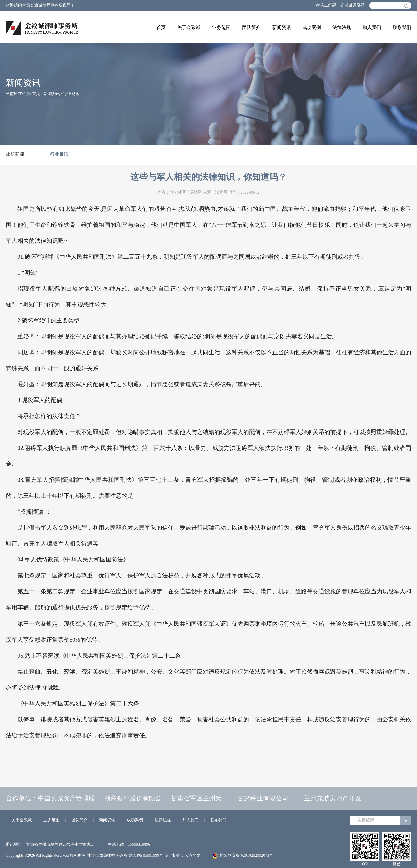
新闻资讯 (281, 27)
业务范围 (221, 27)
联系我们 (402, 27)
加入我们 (372, 27)
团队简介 (251, 27)
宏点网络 (193, 855)
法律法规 (342, 27)
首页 (161, 27)
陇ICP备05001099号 (146, 855)
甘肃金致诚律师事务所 (107, 855)
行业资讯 (71, 94)
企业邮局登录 (353, 5)
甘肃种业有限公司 (263, 798)
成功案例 (312, 27)
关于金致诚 (189, 27)
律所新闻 (15, 154)
